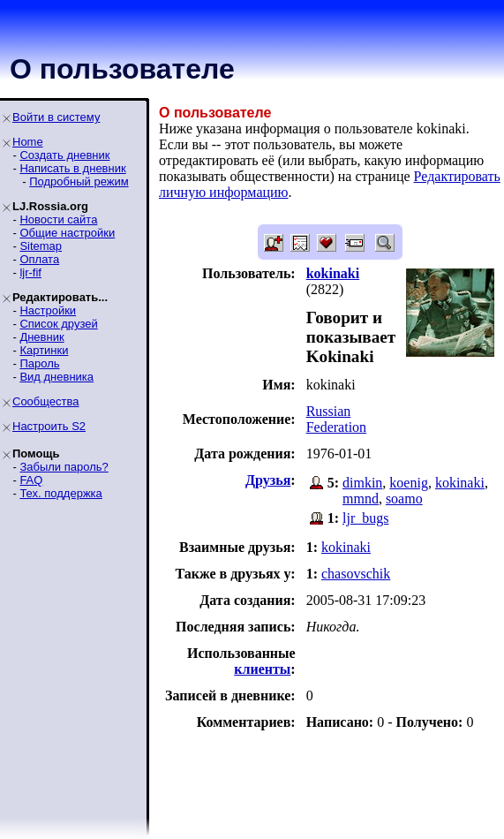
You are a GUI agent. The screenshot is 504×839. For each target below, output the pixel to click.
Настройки (48, 310)
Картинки (44, 350)
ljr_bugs (365, 518)
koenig (409, 483)
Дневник (41, 337)
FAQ (31, 480)
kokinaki (460, 483)
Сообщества (46, 401)
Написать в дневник (72, 168)
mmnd (361, 499)
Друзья (268, 480)
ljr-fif (30, 272)
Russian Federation (336, 419)
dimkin (362, 483)
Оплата (39, 259)
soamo (404, 499)
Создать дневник (64, 155)
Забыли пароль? (64, 467)
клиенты (262, 669)
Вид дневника (56, 377)
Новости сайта (58, 219)
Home (28, 142)
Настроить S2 (49, 426)
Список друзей (58, 324)
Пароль (39, 363)
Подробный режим (79, 181)
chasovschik (356, 574)
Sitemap (41, 246)
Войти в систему (56, 117)
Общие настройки (67, 233)
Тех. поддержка (60, 493)
